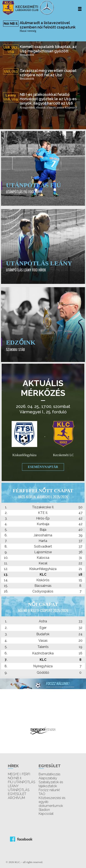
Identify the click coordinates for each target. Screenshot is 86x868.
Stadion (44, 810)
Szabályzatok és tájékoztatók (51, 784)
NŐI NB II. (15, 778)
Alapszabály (48, 778)
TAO (42, 794)
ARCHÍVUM (16, 798)
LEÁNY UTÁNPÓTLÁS (19, 788)
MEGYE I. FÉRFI (19, 774)
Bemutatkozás (50, 774)
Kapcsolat (46, 814)
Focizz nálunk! (49, 790)
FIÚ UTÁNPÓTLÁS (21, 782)
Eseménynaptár (43, 467)
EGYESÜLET (17, 794)
